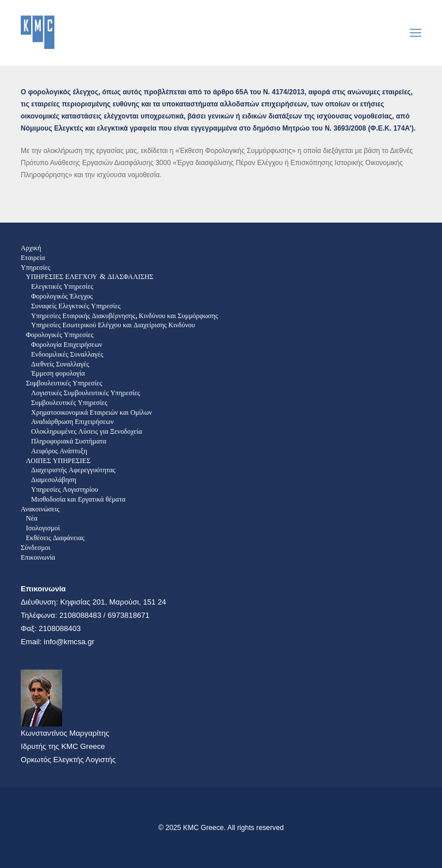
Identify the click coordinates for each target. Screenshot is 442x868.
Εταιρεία (33, 257)
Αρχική (31, 248)
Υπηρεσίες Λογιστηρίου (64, 489)
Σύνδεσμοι (35, 547)
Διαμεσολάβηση (54, 479)
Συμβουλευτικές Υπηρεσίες (64, 383)
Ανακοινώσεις (40, 509)
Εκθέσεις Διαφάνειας (55, 538)
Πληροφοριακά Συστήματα (69, 441)
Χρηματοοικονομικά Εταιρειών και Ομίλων (92, 412)
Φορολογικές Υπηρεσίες (60, 334)
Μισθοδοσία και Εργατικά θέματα (78, 499)
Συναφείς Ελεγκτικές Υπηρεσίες (76, 306)
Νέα (32, 518)
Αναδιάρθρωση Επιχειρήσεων (72, 421)
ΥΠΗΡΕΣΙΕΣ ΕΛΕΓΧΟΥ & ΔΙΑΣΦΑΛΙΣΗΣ (90, 276)
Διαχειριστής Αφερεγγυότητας (73, 470)
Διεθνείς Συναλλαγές (60, 364)
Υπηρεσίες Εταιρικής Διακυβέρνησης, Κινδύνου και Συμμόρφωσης (125, 316)
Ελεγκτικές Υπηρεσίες (62, 286)
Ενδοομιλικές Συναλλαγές (67, 354)
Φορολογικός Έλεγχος (62, 296)
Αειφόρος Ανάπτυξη (59, 451)
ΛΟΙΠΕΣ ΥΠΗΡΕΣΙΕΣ (58, 460)
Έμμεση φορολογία (58, 373)
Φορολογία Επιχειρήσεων (67, 344)
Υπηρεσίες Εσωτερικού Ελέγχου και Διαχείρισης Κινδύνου (113, 325)
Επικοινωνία (38, 557)
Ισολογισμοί (43, 528)
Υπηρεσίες (36, 267)
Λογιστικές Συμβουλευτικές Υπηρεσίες (85, 393)
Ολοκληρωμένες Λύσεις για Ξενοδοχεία (87, 431)
